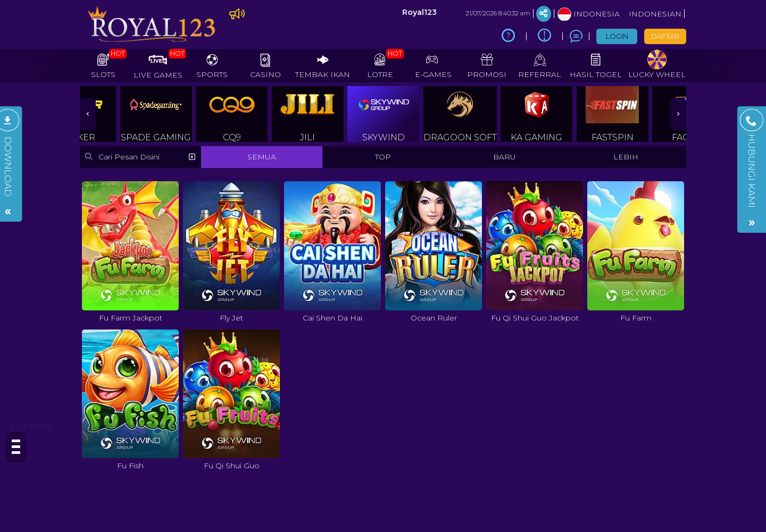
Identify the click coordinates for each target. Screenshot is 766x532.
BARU (505, 157)
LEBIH (626, 157)
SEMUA (262, 157)
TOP (383, 157)
